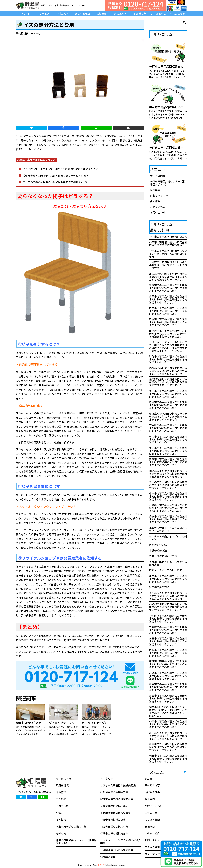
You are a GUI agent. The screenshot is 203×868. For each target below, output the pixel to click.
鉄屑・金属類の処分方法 (163, 556)
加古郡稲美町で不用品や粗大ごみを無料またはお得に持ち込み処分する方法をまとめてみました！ (168, 736)
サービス (44, 13)
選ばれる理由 (82, 13)
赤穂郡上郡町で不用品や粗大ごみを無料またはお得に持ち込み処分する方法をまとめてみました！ (168, 371)
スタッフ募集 (158, 207)
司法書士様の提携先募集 (114, 827)
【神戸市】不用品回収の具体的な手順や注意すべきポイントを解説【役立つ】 (168, 265)
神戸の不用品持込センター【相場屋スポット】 (168, 183)
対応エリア (121, 13)
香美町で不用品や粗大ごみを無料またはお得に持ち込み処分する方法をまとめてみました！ (168, 428)
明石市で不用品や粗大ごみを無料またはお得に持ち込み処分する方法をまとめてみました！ (168, 758)
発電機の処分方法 (159, 587)
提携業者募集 (108, 857)
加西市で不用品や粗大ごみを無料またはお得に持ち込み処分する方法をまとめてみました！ (168, 698)
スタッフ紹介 (152, 833)
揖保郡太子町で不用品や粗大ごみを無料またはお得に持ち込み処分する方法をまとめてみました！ (168, 474)
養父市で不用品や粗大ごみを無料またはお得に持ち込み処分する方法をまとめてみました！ (168, 451)
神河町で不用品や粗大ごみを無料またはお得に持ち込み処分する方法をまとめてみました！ (168, 619)
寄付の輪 (61, 833)
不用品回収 (62, 785)
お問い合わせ (158, 212)
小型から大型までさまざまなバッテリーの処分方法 (168, 529)
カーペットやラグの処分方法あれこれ (106, 723)
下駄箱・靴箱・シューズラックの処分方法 (168, 563)
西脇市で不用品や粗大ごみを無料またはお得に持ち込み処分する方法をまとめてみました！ (168, 653)
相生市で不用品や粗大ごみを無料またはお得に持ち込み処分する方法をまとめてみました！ (168, 394)
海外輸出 (61, 820)
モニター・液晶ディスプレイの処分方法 (168, 538)
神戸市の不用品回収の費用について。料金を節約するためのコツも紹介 (168, 254)
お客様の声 (140, 13)
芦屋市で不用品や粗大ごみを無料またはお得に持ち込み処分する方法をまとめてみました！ (168, 322)
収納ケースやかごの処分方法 (165, 570)
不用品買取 (62, 806)
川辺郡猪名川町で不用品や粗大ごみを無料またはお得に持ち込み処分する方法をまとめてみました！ (168, 277)
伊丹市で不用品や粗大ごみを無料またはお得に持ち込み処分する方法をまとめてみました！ (168, 299)
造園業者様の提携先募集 (114, 806)
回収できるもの (159, 196)
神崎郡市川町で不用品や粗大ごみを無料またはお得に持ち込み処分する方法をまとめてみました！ (168, 607)
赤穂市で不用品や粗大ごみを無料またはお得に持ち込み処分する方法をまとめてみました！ (168, 405)
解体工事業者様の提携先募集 (117, 799)
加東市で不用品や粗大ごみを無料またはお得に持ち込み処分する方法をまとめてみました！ (168, 687)
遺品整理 (61, 792)
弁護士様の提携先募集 (113, 820)
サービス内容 (158, 176)
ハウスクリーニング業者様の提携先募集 (121, 842)
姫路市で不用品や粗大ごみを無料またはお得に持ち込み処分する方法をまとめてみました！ (168, 664)
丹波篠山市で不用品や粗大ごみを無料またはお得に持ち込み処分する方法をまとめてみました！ (168, 508)
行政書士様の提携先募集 (114, 833)
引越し (60, 813)
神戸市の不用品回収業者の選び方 (168, 237)
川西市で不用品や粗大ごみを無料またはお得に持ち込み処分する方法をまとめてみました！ (168, 579)
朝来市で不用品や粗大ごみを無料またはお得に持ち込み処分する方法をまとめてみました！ (168, 496)
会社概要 (101, 13)
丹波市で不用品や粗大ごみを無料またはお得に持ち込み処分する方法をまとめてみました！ (168, 519)
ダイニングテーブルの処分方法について (74, 723)
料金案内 (63, 13)
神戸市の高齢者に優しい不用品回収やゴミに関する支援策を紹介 (168, 244)
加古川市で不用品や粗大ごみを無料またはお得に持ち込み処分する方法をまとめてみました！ (168, 747)
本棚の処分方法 (158, 550)
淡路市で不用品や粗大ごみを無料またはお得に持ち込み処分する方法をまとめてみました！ (168, 359)
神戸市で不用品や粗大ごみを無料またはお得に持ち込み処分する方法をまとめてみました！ (168, 724)
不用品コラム (178, 13)
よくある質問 (159, 13)
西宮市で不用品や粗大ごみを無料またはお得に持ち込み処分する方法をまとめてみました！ (168, 311)
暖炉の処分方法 (158, 545)
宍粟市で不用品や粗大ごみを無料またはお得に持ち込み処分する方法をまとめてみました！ (168, 462)
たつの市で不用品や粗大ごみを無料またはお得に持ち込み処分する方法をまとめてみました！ (168, 485)
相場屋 (101, 865)
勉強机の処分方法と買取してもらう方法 (41, 723)
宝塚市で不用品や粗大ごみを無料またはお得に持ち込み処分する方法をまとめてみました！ (168, 288)
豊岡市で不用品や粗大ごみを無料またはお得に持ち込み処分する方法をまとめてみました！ (168, 439)
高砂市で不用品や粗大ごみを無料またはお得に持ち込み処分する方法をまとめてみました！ (168, 676)
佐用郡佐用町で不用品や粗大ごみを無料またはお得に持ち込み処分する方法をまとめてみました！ (168, 382)
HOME (25, 13)
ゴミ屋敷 (61, 799)
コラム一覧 (151, 813)
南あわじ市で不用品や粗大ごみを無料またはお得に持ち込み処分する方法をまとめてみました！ (168, 334)
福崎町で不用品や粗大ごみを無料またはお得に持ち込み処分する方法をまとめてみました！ (168, 630)
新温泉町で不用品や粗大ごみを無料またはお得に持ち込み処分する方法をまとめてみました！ (168, 416)
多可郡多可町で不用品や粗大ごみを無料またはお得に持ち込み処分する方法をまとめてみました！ (168, 596)
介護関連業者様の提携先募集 (117, 850)
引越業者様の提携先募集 (114, 792)
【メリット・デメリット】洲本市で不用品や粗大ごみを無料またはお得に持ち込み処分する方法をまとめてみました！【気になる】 (168, 346)
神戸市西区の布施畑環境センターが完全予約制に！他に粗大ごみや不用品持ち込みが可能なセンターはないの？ (168, 711)
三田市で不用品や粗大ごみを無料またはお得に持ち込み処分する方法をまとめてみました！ (168, 641)
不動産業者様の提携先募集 (71, 827)
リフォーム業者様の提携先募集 (118, 785)
